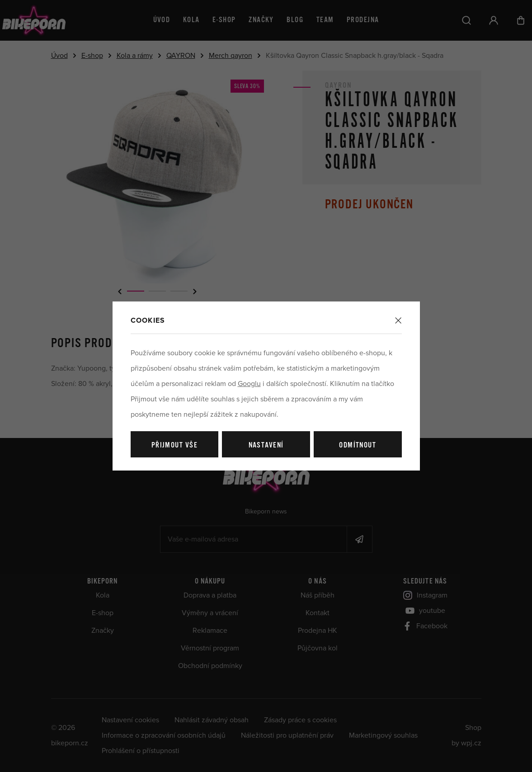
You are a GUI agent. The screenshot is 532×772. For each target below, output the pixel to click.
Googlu (249, 384)
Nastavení (266, 445)
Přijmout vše (174, 445)
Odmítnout (358, 445)
